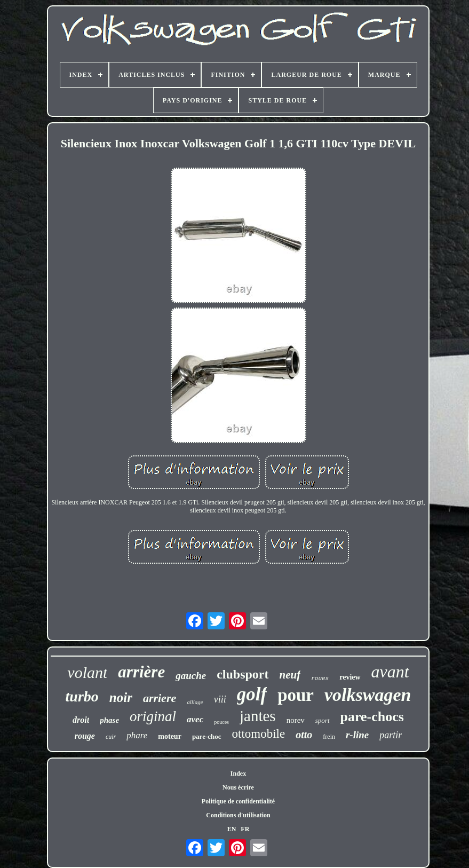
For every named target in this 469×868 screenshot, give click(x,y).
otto (304, 735)
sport (323, 720)
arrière (141, 672)
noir (121, 697)
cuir (111, 737)
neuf (290, 675)
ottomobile (259, 734)
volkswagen (368, 695)
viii (220, 699)
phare (137, 735)
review (350, 677)
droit (81, 720)
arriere (160, 698)
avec (195, 719)
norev (296, 720)
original (153, 716)
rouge (85, 736)
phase (109, 720)
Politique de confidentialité (238, 801)
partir (391, 735)
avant (390, 672)
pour (296, 695)
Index (238, 774)
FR (245, 829)
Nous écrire (238, 787)
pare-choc (207, 736)
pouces (221, 722)
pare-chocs (372, 717)
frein (329, 737)
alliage (195, 702)
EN (232, 829)
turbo (82, 696)
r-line (357, 735)
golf (252, 694)
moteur (170, 736)
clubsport (243, 674)
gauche (191, 676)
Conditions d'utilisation (238, 815)
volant (87, 672)
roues (320, 678)
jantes (258, 716)
